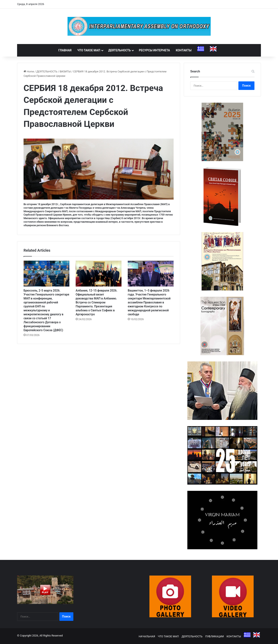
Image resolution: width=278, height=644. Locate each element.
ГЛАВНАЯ (65, 50)
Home (29, 71)
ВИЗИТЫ (65, 71)
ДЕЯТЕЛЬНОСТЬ (120, 50)
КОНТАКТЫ (184, 50)
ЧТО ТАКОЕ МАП (89, 50)
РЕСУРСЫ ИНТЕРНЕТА (154, 50)
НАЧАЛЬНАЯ (147, 636)
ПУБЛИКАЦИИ (215, 636)
